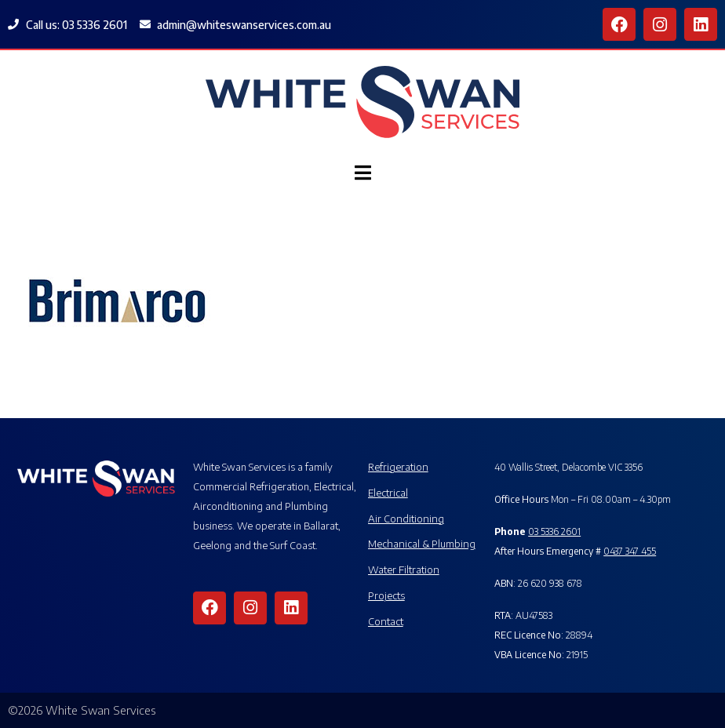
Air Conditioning (406, 518)
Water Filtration (404, 569)
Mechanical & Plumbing (422, 543)
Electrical (388, 492)
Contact (386, 621)
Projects (386, 595)
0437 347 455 (630, 551)
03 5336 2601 (554, 531)
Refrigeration (398, 466)
